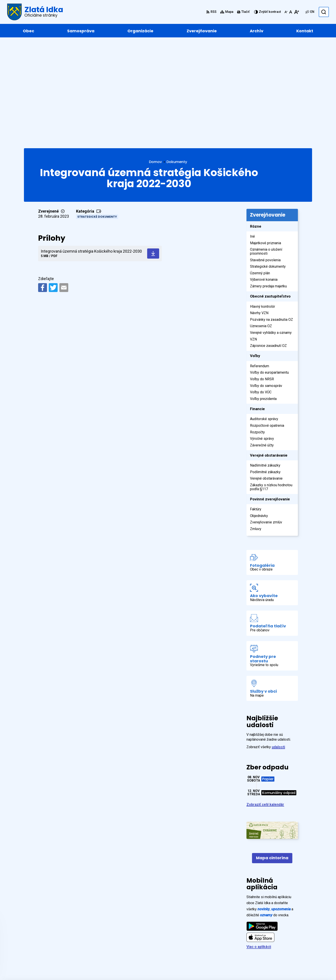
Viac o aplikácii (259, 843)
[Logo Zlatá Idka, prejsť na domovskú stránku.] (35, 12)
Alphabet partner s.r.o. (85, 968)
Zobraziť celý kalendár (265, 701)
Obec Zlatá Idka (146, 968)
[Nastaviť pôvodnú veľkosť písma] (291, 12)
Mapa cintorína (272, 754)
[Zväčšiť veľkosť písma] (296, 12)
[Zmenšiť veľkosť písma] (286, 12)
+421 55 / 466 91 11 (290, 934)
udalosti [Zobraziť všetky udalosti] (278, 643)
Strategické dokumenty (97, 113)
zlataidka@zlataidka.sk (293, 939)
